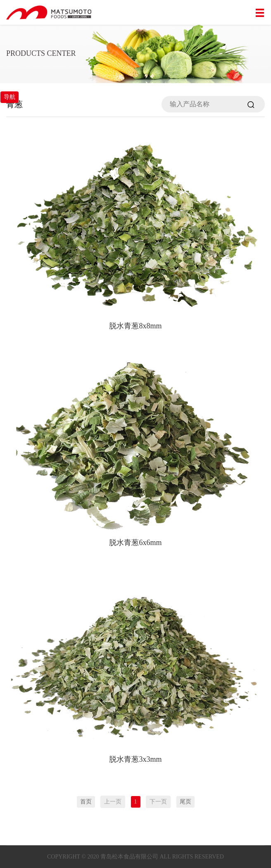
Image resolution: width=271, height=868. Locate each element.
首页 (86, 802)
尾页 (185, 802)
